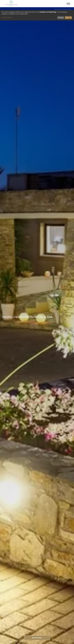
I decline (61, 18)
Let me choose (7, 18)
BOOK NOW (37, 638)
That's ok (68, 18)
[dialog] (37, 15)
